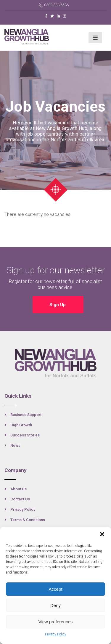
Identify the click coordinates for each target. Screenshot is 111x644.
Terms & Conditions (28, 520)
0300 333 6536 (54, 5)
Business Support (26, 415)
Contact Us (20, 499)
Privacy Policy (56, 634)
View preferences (56, 622)
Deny (55, 605)
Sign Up (58, 305)
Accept (56, 589)
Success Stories (25, 435)
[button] (102, 534)
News (15, 445)
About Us (18, 489)
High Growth (21, 425)
